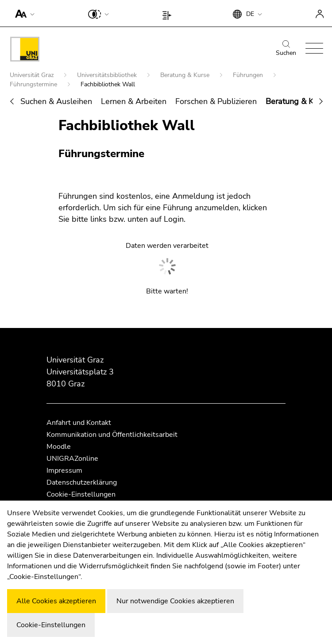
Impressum (64, 470)
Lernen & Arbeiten (134, 101)
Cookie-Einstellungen (81, 494)
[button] (23, 13)
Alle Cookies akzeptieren (56, 601)
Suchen (286, 49)
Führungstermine (34, 84)
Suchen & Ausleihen (56, 101)
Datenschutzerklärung (82, 482)
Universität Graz (33, 75)
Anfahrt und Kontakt (79, 423)
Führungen (249, 75)
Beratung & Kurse (186, 75)
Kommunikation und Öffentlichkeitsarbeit (112, 435)
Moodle (59, 447)
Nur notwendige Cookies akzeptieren (175, 601)
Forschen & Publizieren (216, 101)
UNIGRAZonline (72, 459)
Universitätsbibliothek (108, 75)
